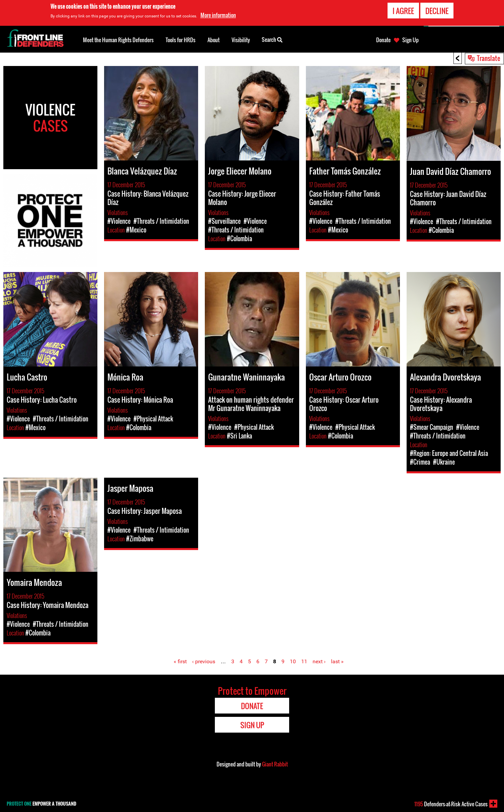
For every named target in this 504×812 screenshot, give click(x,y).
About (214, 40)
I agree (403, 11)
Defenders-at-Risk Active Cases (451, 804)
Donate (383, 40)
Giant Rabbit (275, 764)
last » (337, 661)
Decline (437, 11)
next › (319, 661)
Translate (489, 58)
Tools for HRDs (181, 40)
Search (272, 39)
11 (304, 661)
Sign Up (410, 40)
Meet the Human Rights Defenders (118, 40)
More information (218, 15)
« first (180, 661)
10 (293, 661)
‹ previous (204, 661)
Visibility (241, 40)
